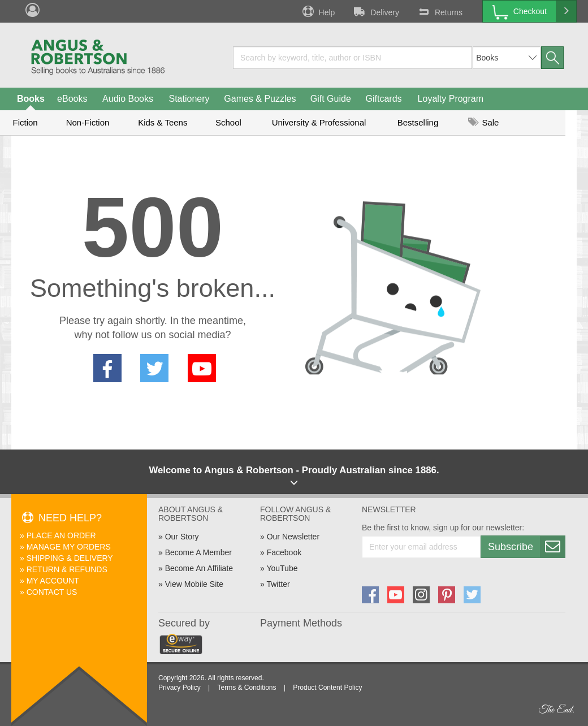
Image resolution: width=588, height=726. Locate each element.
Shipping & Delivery (70, 558)
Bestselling (418, 122)
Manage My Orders (69, 547)
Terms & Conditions (247, 688)
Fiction (25, 122)
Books (31, 99)
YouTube (282, 568)
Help (318, 11)
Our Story (182, 537)
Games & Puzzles (260, 99)
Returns (439, 11)
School (228, 122)
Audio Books (128, 99)
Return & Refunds (67, 569)
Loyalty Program (451, 99)
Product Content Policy (327, 688)
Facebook (284, 552)
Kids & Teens (163, 122)
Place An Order (61, 535)
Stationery (189, 99)
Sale (483, 122)
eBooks (72, 99)
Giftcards (384, 99)
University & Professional (319, 122)
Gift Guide (331, 99)
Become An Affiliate (199, 568)
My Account (53, 581)
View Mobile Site (194, 584)
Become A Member (198, 552)
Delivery (375, 11)
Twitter (278, 584)
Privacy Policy (180, 688)
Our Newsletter (293, 537)
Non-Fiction (88, 122)
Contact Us (52, 592)
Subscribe (526, 547)
